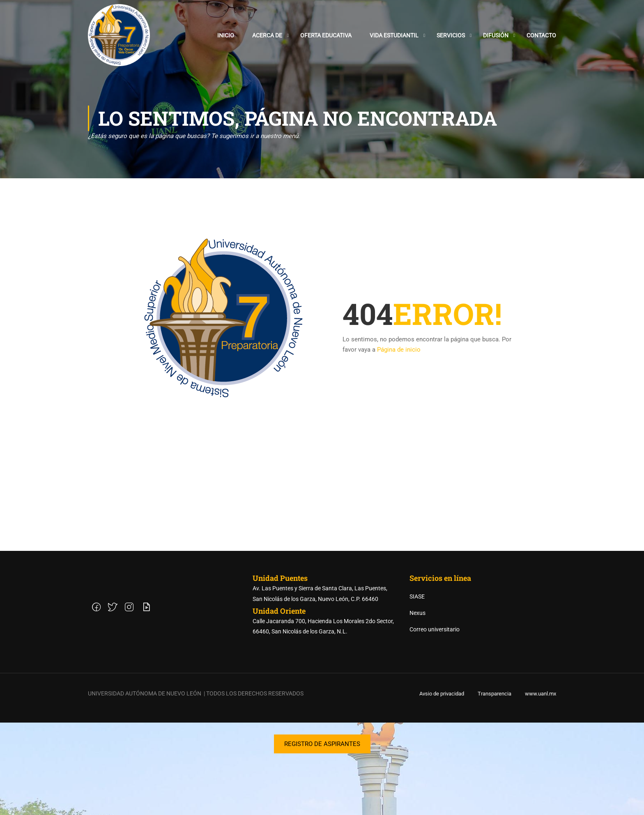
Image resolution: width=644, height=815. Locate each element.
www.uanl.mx (540, 786)
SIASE (417, 689)
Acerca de (267, 36)
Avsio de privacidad (442, 786)
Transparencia (494, 786)
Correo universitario (435, 722)
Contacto (541, 36)
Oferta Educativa (326, 36)
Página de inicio (399, 353)
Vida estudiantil (394, 36)
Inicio (226, 36)
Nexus (417, 705)
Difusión (496, 36)
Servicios (451, 36)
